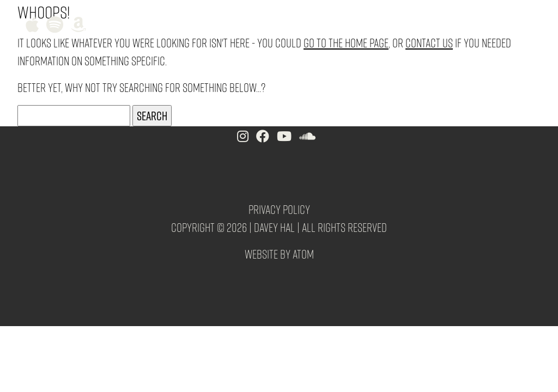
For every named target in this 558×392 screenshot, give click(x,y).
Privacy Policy (279, 209)
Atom (303, 254)
